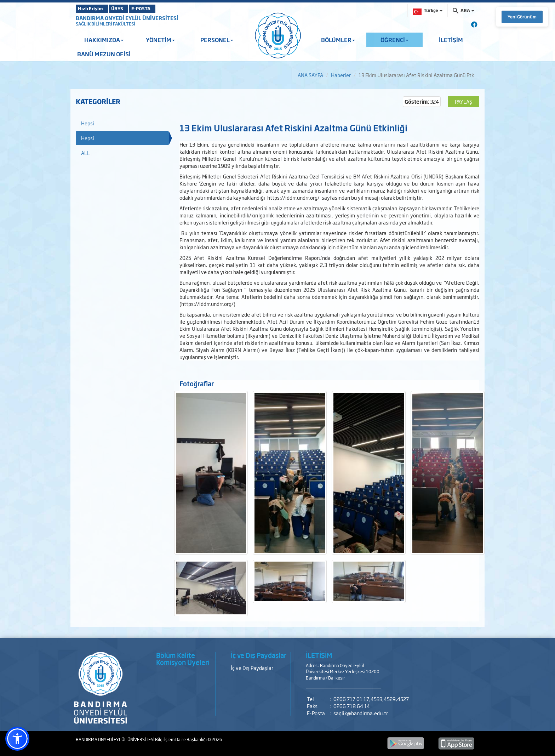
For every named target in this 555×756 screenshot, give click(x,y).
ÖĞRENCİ (394, 40)
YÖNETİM (160, 40)
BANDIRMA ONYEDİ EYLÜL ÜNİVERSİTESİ (127, 18)
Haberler (341, 75)
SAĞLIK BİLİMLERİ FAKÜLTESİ (105, 24)
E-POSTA (161, 8)
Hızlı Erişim (93, 8)
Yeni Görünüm (522, 17)
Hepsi (88, 123)
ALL (85, 153)
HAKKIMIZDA (104, 40)
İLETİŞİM (451, 40)
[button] (17, 739)
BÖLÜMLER (338, 40)
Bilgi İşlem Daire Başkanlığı (181, 739)
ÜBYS (128, 8)
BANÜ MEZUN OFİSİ (104, 54)
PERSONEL (217, 40)
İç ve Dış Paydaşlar (252, 668)
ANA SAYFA (310, 75)
